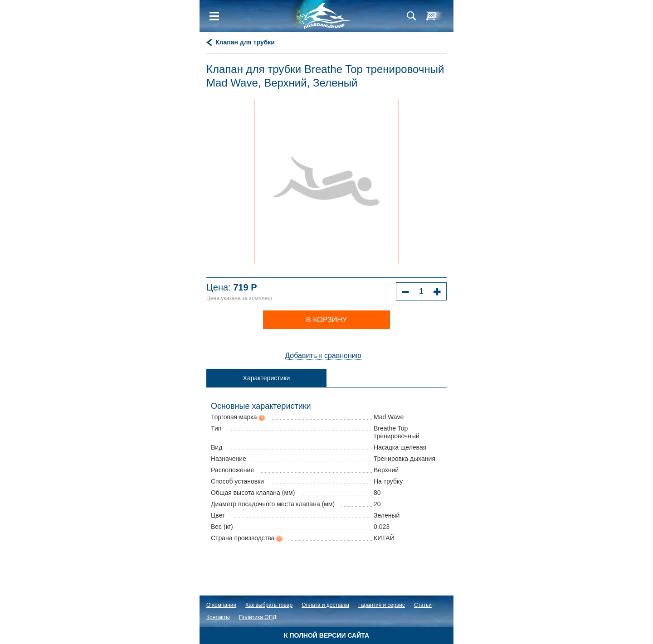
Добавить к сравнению (323, 356)
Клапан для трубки (245, 42)
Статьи (423, 605)
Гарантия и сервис (382, 605)
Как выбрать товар (269, 605)
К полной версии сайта (326, 635)
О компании (221, 605)
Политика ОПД (258, 617)
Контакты (218, 617)
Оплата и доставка (325, 605)
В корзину (326, 320)
